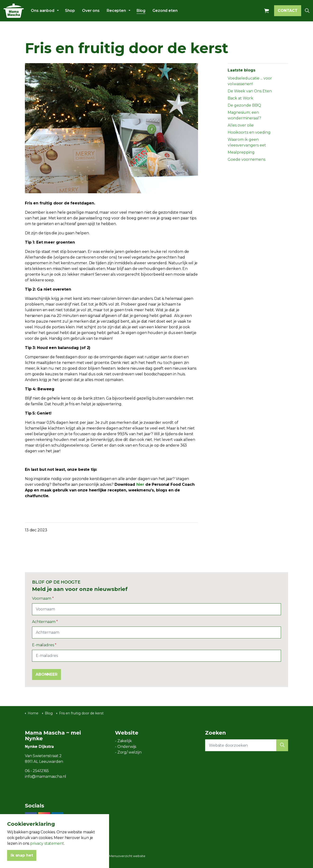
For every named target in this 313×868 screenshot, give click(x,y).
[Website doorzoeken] (247, 745)
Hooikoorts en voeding (249, 132)
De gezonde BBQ (244, 105)
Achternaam (45, 622)
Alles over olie (241, 125)
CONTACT (288, 11)
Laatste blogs (242, 70)
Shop (70, 11)
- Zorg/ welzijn (128, 752)
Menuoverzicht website (127, 856)
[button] (282, 745)
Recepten (116, 11)
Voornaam (43, 598)
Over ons (91, 11)
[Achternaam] (156, 632)
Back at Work (240, 98)
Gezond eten (165, 11)
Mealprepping (241, 152)
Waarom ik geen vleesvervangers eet (247, 142)
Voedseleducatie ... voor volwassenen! (250, 81)
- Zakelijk (123, 741)
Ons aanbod (43, 11)
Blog (141, 11)
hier (140, 484)
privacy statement (47, 851)
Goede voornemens (246, 159)
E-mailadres (44, 645)
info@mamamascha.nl (46, 776)
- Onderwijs (126, 747)
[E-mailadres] (156, 656)
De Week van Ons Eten (250, 91)
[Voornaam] (156, 609)
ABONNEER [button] (46, 675)
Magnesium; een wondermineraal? (244, 115)
